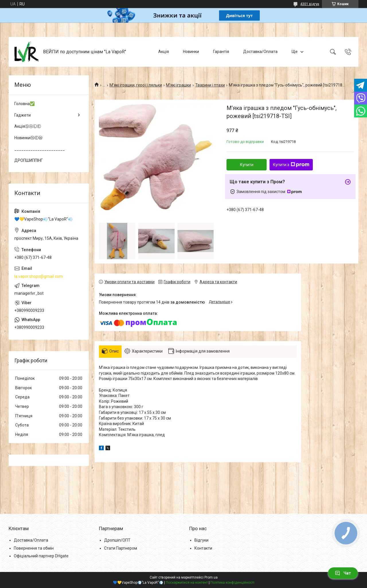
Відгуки (201, 540)
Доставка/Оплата (260, 52)
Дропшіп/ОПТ (117, 540)
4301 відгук (310, 4)
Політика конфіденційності (232, 583)
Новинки (191, 52)
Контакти (203, 548)
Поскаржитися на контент (187, 583)
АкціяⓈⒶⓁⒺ (28, 126)
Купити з (291, 165)
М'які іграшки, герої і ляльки (136, 85)
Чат (343, 573)
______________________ (40, 149)
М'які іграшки (178, 85)
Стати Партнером (121, 548)
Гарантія (221, 52)
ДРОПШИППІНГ (29, 160)
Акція (164, 52)
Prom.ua (211, 577)
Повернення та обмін (34, 548)
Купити (247, 165)
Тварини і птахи (210, 85)
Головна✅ (25, 104)
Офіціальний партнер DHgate (41, 556)
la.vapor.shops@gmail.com (39, 276)
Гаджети (23, 115)
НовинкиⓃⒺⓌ (28, 138)
